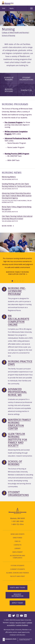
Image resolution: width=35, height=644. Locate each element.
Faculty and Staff (17, 576)
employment (17, 552)
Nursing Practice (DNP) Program (17, 154)
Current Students (17, 569)
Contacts (18, 545)
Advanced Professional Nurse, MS (17, 392)
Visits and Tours (18, 588)
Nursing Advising (9, 90)
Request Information (17, 595)
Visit (4, 8)
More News (7, 226)
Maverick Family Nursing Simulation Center (17, 273)
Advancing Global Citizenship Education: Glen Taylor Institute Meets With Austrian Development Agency (17, 196)
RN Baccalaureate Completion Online (19, 320)
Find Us (17, 541)
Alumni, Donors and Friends (18, 573)
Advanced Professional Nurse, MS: (18, 138)
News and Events (17, 534)
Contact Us (26, 90)
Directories (17, 538)
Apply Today (17, 603)
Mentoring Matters (9, 177)
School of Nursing (8, 36)
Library (17, 548)
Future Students (17, 566)
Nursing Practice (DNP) (20, 363)
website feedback (22, 625)
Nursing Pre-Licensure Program (17, 291)
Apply (12, 8)
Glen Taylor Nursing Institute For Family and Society (17, 440)
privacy (12, 623)
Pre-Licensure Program (14, 122)
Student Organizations (26, 79)
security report (21, 623)
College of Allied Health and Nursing (15, 33)
